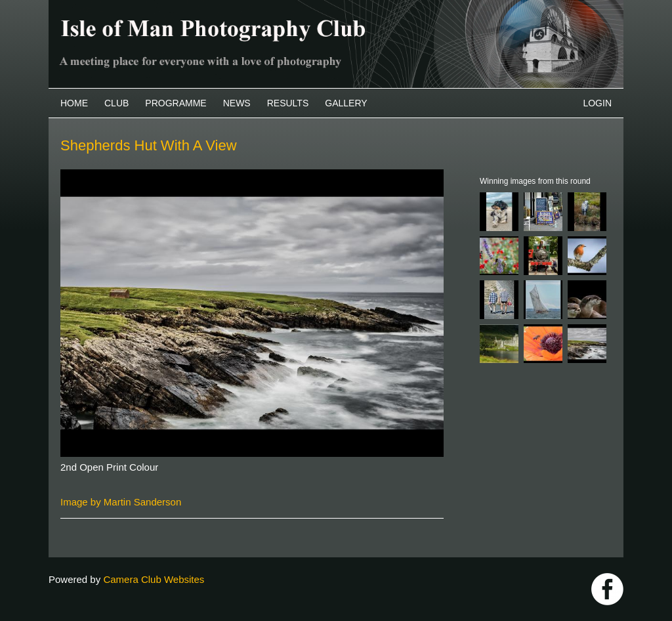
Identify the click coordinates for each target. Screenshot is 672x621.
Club (116, 103)
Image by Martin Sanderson (121, 502)
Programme (176, 103)
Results (288, 103)
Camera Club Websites (154, 579)
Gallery (346, 103)
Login (597, 103)
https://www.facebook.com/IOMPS (607, 589)
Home (74, 103)
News (237, 103)
